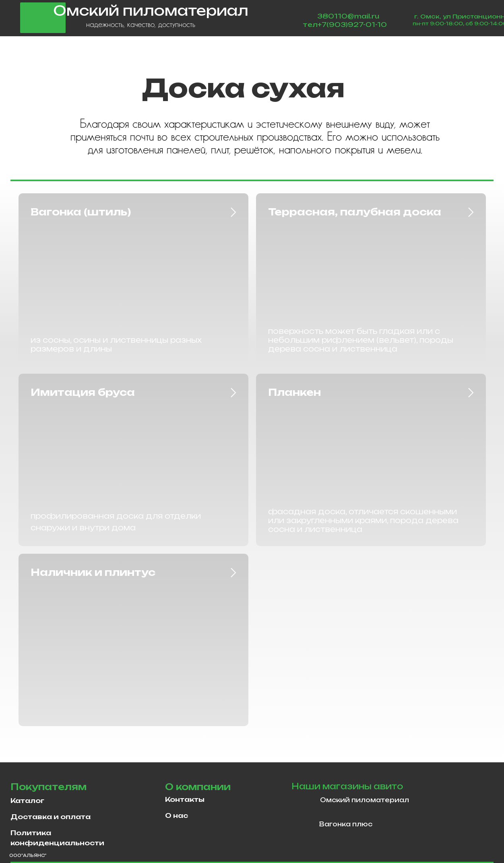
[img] (304, 801)
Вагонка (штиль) (81, 212)
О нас (177, 815)
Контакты (185, 799)
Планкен (294, 392)
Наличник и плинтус (93, 572)
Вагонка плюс (346, 824)
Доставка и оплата (51, 817)
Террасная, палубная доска (355, 212)
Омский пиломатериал (365, 800)
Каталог (27, 801)
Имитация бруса (83, 392)
